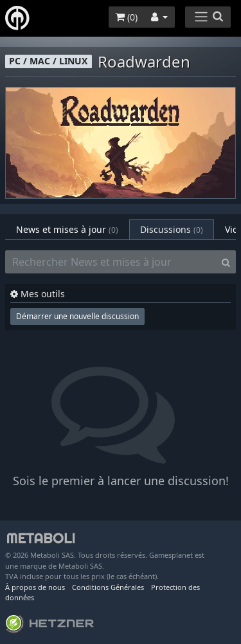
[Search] (226, 262)
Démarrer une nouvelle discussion (77, 316)
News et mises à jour (67, 229)
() (126, 17)
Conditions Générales (108, 587)
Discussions (172, 229)
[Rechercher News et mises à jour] (111, 262)
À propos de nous (35, 587)
